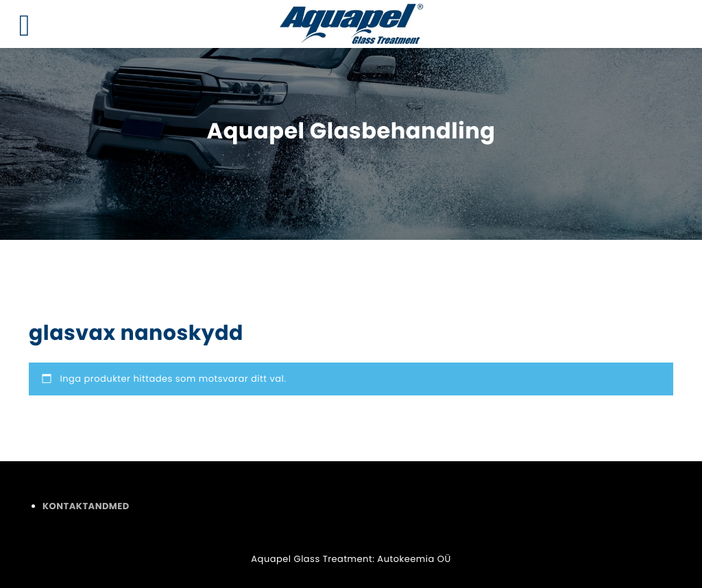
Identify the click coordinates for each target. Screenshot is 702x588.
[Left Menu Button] (25, 26)
